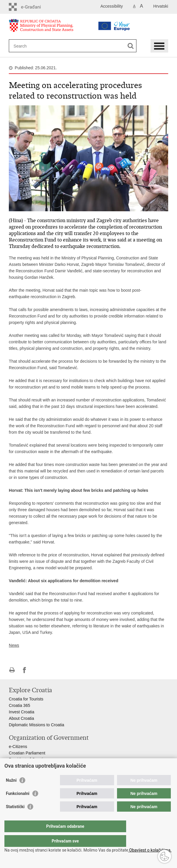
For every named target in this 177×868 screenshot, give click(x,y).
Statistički (15, 818)
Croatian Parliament (27, 753)
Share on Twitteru (37, 670)
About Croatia (21, 718)
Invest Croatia (21, 712)
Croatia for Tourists (26, 699)
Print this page (12, 670)
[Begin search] (131, 46)
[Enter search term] (62, 46)
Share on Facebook (25, 670)
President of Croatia (27, 759)
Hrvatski (161, 6)
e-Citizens (18, 747)
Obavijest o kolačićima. (150, 850)
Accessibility (111, 6)
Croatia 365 (19, 705)
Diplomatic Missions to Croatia (36, 725)
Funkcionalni (18, 805)
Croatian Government (29, 766)
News (14, 645)
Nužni (11, 792)
